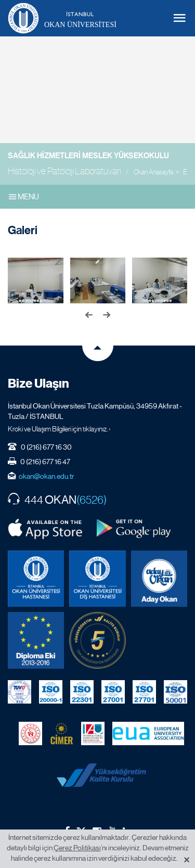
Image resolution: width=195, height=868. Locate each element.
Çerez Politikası (77, 848)
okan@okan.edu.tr (47, 476)
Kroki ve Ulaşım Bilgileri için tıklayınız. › (59, 429)
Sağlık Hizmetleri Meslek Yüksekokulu (88, 156)
